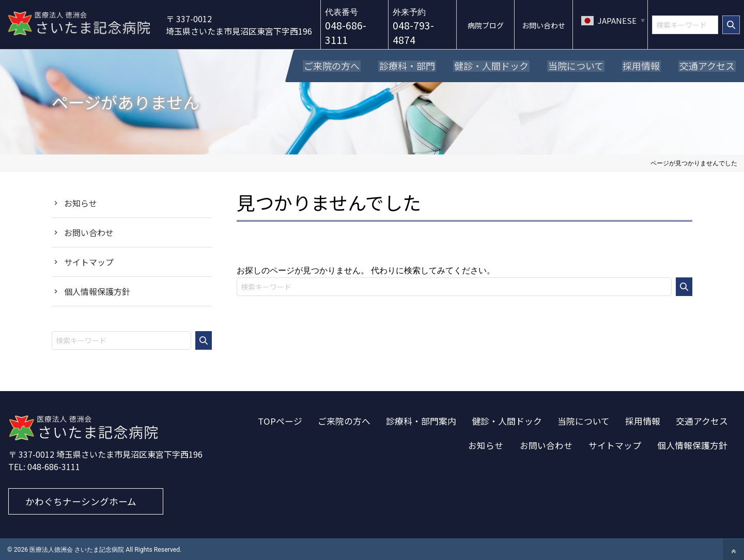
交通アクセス (702, 419)
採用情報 (643, 419)
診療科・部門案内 (421, 419)
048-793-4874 (416, 33)
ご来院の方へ (344, 419)
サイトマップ (89, 260)
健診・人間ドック (507, 419)
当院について (584, 419)
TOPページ (280, 419)
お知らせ (81, 201)
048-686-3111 (349, 33)
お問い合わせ (89, 231)
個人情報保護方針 (97, 290)
